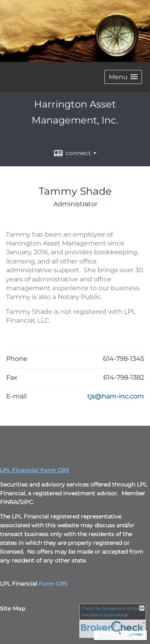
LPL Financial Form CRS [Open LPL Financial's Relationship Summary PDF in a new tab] (35, 470)
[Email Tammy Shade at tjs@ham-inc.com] (116, 397)
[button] (123, 77)
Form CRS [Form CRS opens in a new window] (53, 584)
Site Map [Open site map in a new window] (13, 608)
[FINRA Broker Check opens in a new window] (113, 621)
